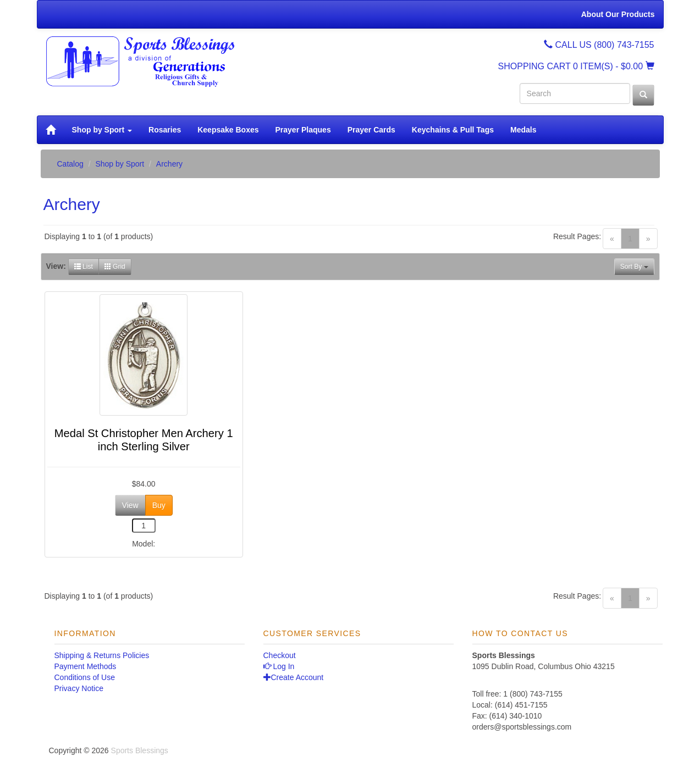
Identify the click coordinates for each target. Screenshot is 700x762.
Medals (523, 130)
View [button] (130, 505)
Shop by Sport (102, 130)
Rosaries (165, 130)
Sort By (634, 267)
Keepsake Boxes (228, 130)
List (84, 267)
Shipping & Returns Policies (102, 655)
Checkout (280, 655)
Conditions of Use (85, 677)
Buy (159, 505)
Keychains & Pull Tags (453, 130)
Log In (279, 666)
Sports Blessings (140, 750)
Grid (115, 267)
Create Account (294, 677)
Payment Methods (86, 666)
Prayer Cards (371, 130)
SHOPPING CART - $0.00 (576, 66)
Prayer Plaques (303, 130)
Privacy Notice (79, 688)
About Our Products (618, 14)
